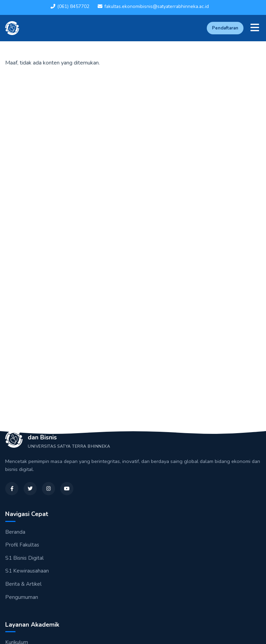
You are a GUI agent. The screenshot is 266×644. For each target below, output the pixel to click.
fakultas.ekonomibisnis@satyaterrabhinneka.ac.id (153, 6)
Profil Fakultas (22, 545)
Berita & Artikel (23, 584)
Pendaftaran (225, 28)
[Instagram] (48, 489)
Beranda (15, 532)
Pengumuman (22, 597)
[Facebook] (12, 489)
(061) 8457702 (70, 6)
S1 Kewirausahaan (27, 571)
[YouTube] (67, 489)
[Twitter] (30, 489)
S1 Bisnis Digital (24, 558)
